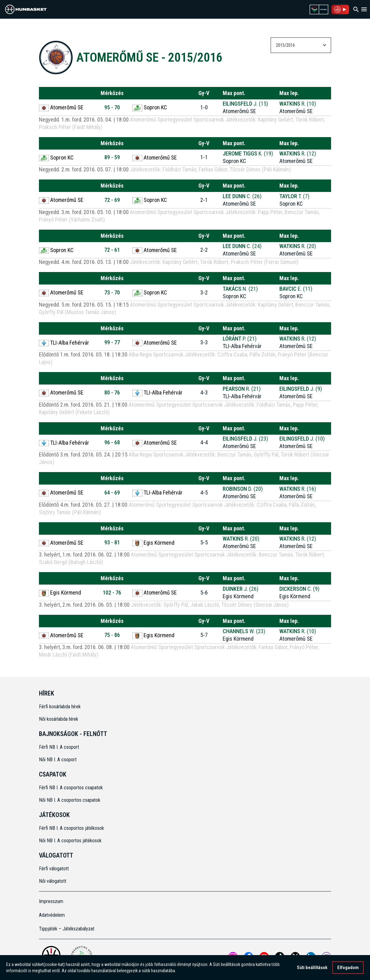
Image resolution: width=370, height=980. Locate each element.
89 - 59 (112, 157)
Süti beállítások (312, 968)
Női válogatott (53, 881)
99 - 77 (112, 342)
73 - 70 (112, 292)
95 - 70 (112, 107)
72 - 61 (112, 250)
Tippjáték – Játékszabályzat (67, 929)
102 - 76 (112, 593)
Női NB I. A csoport (58, 760)
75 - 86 (112, 635)
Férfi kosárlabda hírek (60, 707)
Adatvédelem (52, 915)
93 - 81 (112, 542)
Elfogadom (348, 968)
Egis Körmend (153, 543)
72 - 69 (112, 200)
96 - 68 (112, 442)
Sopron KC (150, 108)
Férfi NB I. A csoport (59, 747)
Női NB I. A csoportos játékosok (70, 841)
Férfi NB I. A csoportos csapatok (71, 788)
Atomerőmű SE (61, 108)
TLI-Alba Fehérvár (64, 343)
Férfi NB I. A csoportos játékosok (71, 828)
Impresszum (51, 901)
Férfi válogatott (54, 869)
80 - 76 (112, 392)
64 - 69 (112, 492)
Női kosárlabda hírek (59, 719)
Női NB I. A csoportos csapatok (70, 800)
